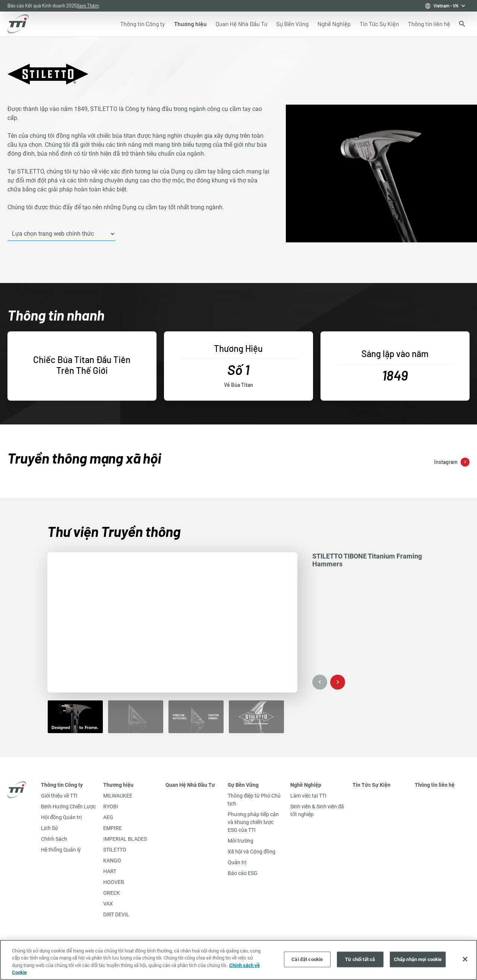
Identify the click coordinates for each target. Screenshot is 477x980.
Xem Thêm (88, 6)
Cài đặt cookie (307, 959)
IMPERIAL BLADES (125, 839)
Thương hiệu (118, 785)
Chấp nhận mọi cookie (418, 959)
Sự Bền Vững (243, 785)
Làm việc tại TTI (308, 796)
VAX (108, 904)
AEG (108, 817)
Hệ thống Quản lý (61, 850)
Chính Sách (54, 839)
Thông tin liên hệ (435, 785)
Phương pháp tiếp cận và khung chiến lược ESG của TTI (253, 822)
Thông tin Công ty (62, 785)
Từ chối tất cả (360, 959)
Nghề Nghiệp (306, 785)
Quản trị (237, 862)
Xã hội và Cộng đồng (252, 852)
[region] (238, 960)
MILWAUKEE (118, 796)
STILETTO (115, 850)
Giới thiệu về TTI (59, 796)
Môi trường (241, 841)
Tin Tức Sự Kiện (372, 785)
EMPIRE (113, 828)
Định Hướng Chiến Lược (68, 806)
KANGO (112, 860)
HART (110, 871)
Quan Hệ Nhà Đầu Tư (190, 785)
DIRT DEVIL (116, 914)
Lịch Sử (50, 828)
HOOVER (114, 882)
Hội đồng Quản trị (61, 817)
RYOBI (111, 806)
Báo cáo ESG (243, 873)
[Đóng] (465, 959)
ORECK (112, 893)
